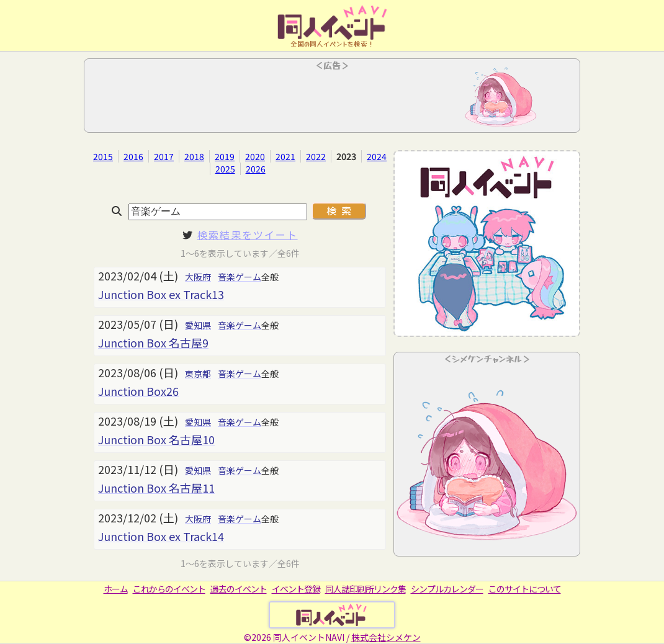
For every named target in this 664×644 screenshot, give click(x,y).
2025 (225, 169)
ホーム (116, 589)
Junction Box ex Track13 (161, 294)
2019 (225, 156)
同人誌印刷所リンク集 (366, 589)
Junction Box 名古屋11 (156, 488)
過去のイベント (239, 589)
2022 (316, 156)
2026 (256, 169)
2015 (103, 156)
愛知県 (198, 325)
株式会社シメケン (386, 637)
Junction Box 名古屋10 (156, 439)
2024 (377, 156)
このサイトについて (525, 589)
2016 (133, 156)
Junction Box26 (138, 391)
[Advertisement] (332, 99)
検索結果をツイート (248, 235)
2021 (285, 156)
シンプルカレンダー (447, 589)
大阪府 (198, 277)
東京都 (198, 373)
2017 (164, 156)
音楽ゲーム (240, 277)
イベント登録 (296, 589)
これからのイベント (169, 589)
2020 (255, 156)
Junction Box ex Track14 (161, 536)
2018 (194, 156)
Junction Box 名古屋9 (153, 342)
